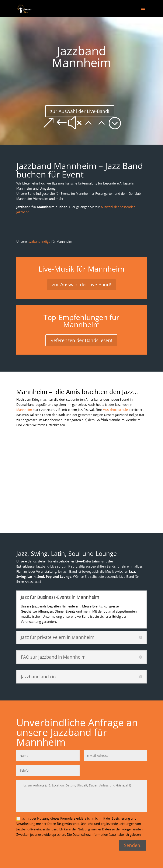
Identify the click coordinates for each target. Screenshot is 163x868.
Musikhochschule (115, 410)
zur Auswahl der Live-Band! (80, 111)
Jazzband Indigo (39, 241)
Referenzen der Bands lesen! (81, 340)
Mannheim (25, 410)
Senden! (133, 845)
